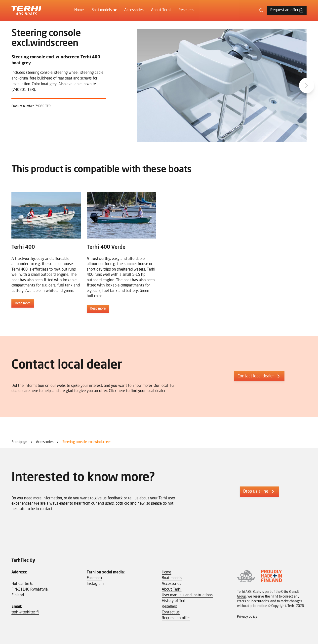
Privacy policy (247, 617)
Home (79, 10)
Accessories (134, 10)
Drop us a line (259, 492)
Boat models (102, 10)
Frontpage (19, 442)
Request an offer (287, 10)
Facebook (95, 578)
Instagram (95, 584)
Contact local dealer (259, 376)
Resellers (186, 10)
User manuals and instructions (187, 595)
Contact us (171, 612)
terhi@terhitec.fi (25, 612)
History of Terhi (175, 601)
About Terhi (161, 10)
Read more (23, 303)
